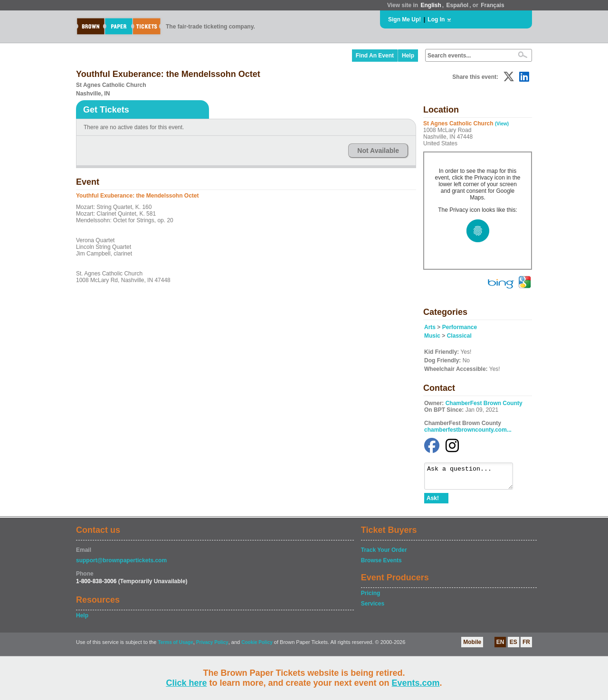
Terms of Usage (175, 647)
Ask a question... (473, 478)
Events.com (416, 683)
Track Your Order (384, 554)
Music (432, 336)
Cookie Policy (257, 647)
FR (526, 646)
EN (500, 646)
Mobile (472, 646)
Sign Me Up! (404, 19)
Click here (186, 683)
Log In (436, 19)
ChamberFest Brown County (484, 403)
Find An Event (375, 56)
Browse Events (381, 565)
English (431, 5)
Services (373, 608)
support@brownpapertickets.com (121, 565)
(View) (502, 124)
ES (513, 646)
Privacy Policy (212, 647)
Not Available (378, 151)
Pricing (371, 597)
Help (408, 56)
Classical (459, 336)
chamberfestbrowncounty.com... (468, 430)
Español (458, 5)
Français (492, 5)
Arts (430, 327)
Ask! (433, 502)
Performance (460, 327)
